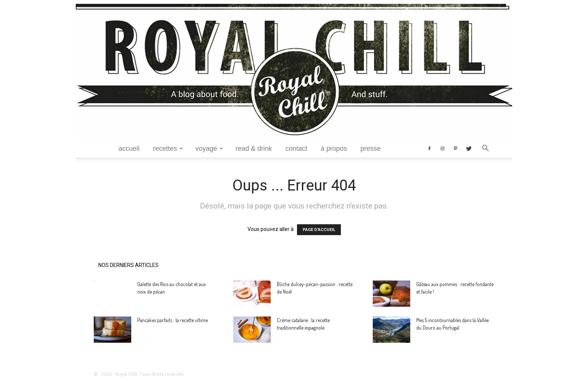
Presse (370, 148)
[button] (485, 149)
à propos (334, 148)
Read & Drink (254, 148)
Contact (296, 148)
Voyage (209, 148)
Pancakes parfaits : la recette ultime (172, 320)
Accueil (129, 148)
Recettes (168, 148)
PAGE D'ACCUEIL (319, 230)
